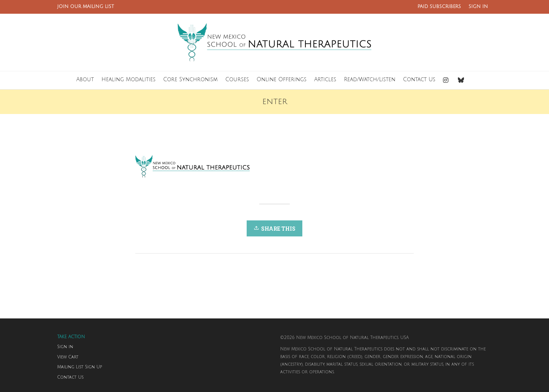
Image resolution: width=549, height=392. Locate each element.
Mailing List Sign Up (80, 367)
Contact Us (70, 378)
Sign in (65, 347)
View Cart (68, 357)
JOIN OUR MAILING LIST (86, 7)
